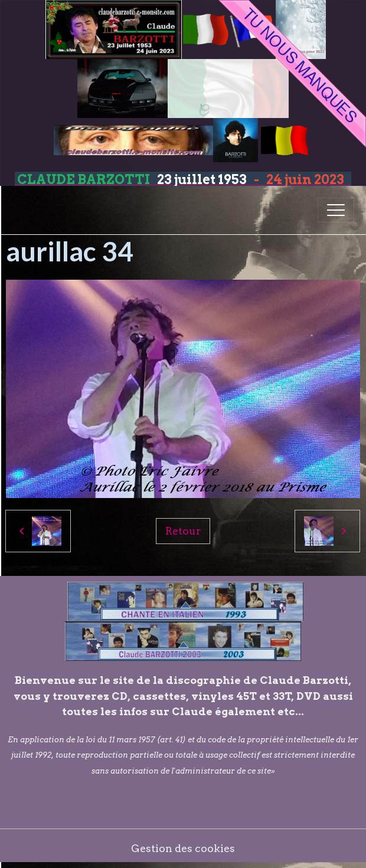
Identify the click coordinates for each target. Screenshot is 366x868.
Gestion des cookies (183, 848)
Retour (183, 531)
